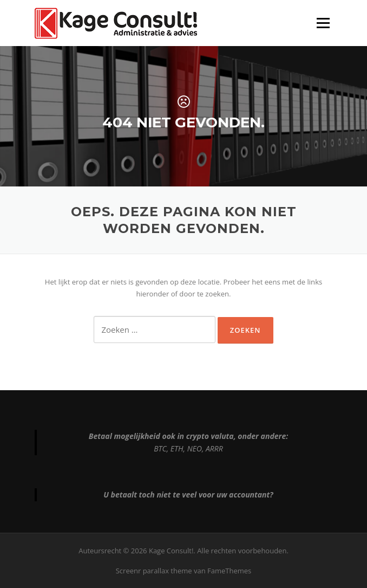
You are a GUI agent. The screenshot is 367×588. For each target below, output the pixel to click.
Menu (323, 23)
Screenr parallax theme (154, 571)
